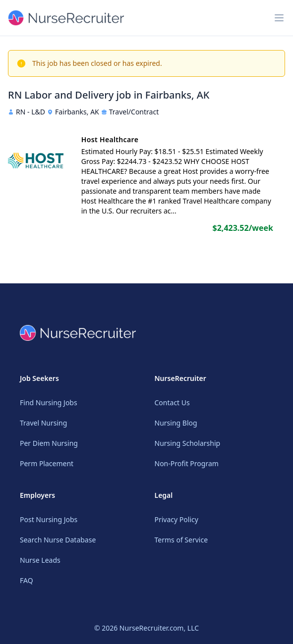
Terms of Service (181, 540)
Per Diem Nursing (49, 443)
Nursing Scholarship (188, 443)
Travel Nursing (43, 423)
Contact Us (172, 402)
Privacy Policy (176, 519)
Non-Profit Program (187, 463)
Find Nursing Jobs (49, 402)
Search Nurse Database (58, 540)
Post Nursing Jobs (49, 519)
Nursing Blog (176, 423)
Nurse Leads (40, 560)
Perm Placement (47, 463)
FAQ (27, 580)
